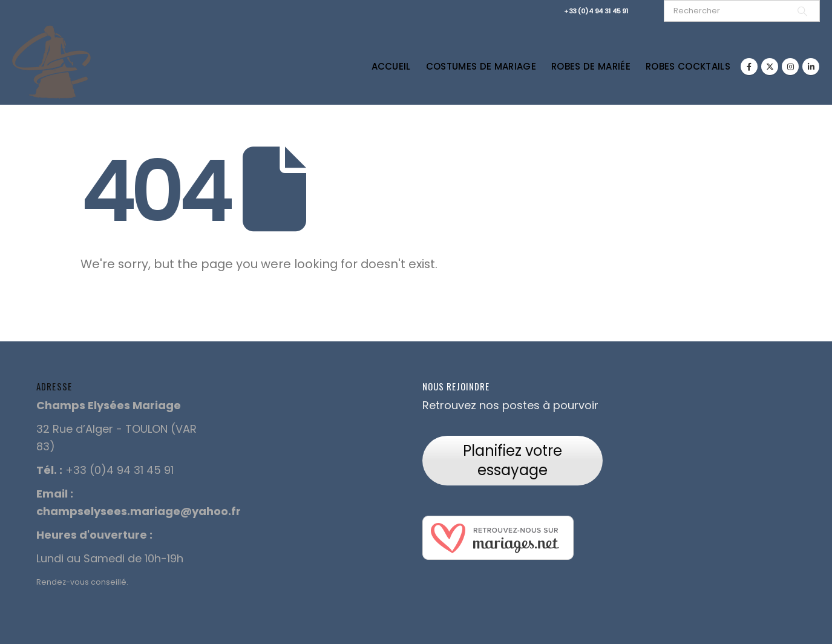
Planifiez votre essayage (513, 460)
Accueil (391, 66)
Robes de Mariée (591, 66)
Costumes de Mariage (481, 66)
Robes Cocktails (688, 66)
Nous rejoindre (456, 386)
